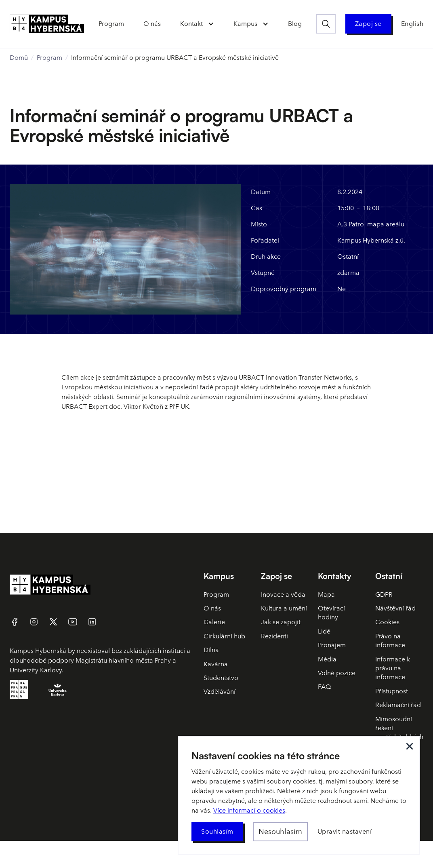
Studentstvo (221, 678)
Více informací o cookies (249, 810)
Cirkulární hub (224, 636)
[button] (197, 24)
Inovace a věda (283, 595)
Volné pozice (337, 673)
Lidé (324, 631)
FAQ (324, 687)
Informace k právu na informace (393, 668)
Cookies (387, 622)
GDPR (384, 595)
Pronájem (332, 645)
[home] (47, 24)
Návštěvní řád (395, 608)
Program (49, 58)
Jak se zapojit (281, 622)
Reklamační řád (398, 705)
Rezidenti (274, 636)
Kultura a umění (284, 608)
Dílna (211, 650)
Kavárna (216, 664)
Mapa (326, 595)
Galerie (214, 622)
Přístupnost (392, 691)
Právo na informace (390, 641)
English (412, 24)
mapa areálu (386, 224)
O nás (212, 608)
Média (327, 659)
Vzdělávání (220, 692)
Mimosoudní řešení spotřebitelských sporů (399, 733)
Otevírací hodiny (331, 613)
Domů (19, 58)
